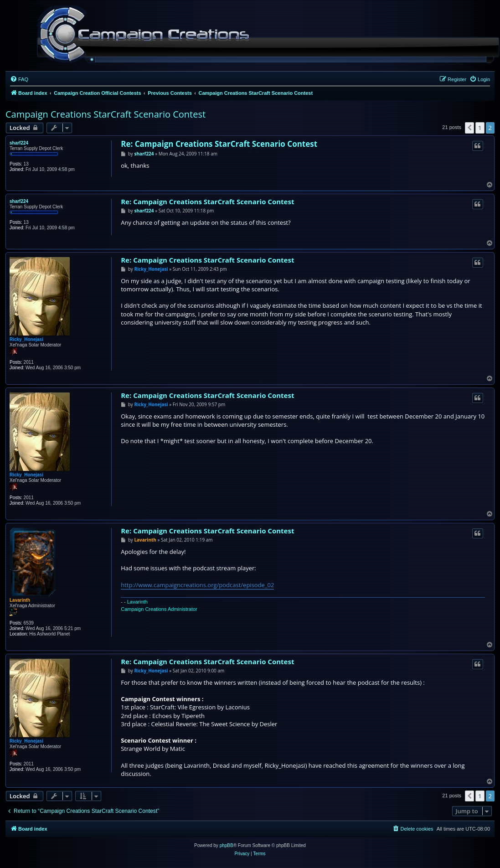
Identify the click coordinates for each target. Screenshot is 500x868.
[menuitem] (19, 79)
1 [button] (480, 128)
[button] (469, 128)
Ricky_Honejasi (26, 339)
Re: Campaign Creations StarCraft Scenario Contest (219, 144)
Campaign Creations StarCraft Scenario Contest (106, 114)
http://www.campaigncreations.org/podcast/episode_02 (197, 585)
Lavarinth (20, 600)
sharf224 (19, 143)
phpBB (227, 845)
